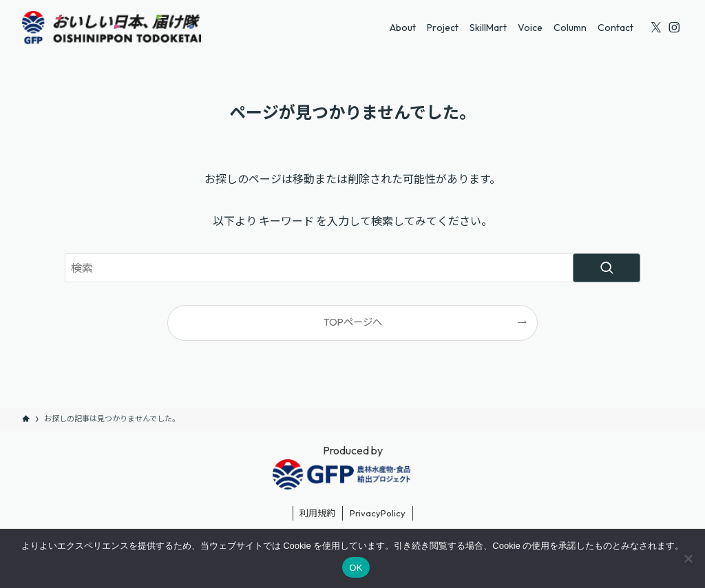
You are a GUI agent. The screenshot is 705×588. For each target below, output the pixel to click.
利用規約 (317, 513)
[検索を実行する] (607, 268)
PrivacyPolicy (378, 513)
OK (356, 568)
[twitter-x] (656, 28)
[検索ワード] (352, 268)
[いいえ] (688, 558)
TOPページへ (353, 322)
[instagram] (674, 28)
